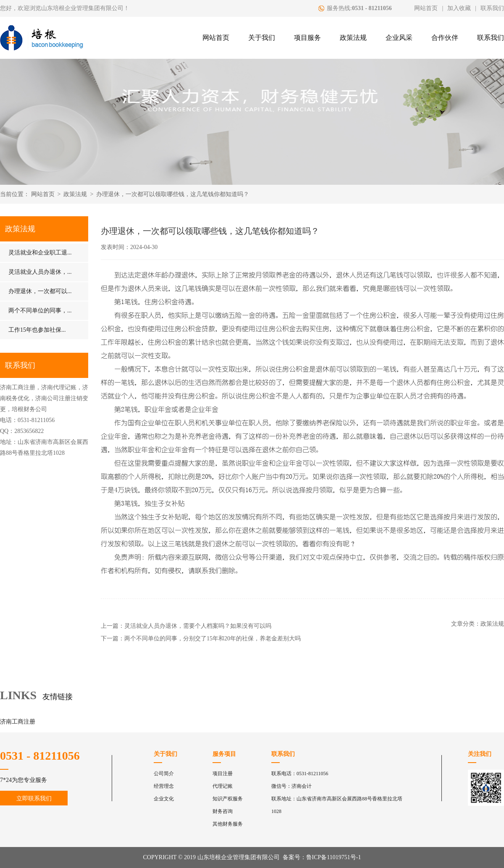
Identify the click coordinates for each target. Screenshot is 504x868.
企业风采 (399, 38)
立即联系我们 (34, 799)
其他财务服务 (228, 824)
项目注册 (223, 774)
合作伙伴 (445, 38)
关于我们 (262, 38)
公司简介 (164, 774)
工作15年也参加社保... (37, 330)
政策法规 (353, 38)
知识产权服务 (228, 799)
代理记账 (223, 786)
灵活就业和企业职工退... (40, 253)
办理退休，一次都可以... (40, 291)
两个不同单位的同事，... (40, 311)
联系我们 (492, 8)
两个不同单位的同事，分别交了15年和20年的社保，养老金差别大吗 (213, 639)
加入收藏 (459, 8)
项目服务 (307, 38)
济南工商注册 (18, 722)
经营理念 (164, 786)
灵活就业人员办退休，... (40, 272)
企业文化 (164, 799)
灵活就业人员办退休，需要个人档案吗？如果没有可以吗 (198, 626)
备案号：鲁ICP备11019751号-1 (322, 857)
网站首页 (426, 8)
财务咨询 (223, 811)
